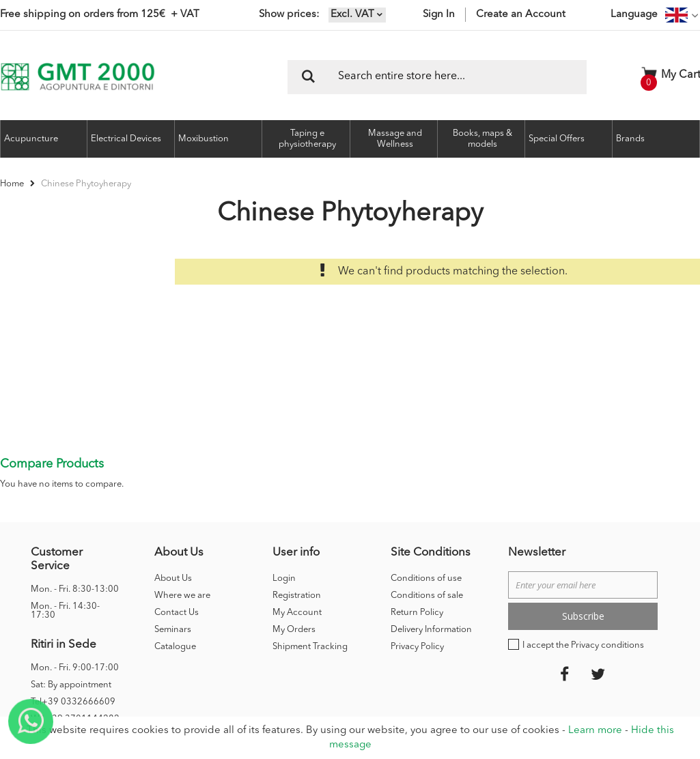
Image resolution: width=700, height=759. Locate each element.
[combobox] (437, 77)
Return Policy (417, 544)
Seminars (173, 561)
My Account (297, 544)
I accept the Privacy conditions (583, 576)
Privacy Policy (417, 578)
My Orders (294, 561)
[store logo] (78, 77)
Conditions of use (426, 510)
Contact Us (177, 544)
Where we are (182, 527)
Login (284, 510)
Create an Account (521, 15)
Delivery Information (431, 561)
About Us (173, 510)
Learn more (595, 731)
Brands (630, 139)
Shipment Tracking (310, 578)
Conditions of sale (427, 527)
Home (13, 184)
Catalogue (175, 578)
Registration (297, 527)
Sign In (439, 15)
